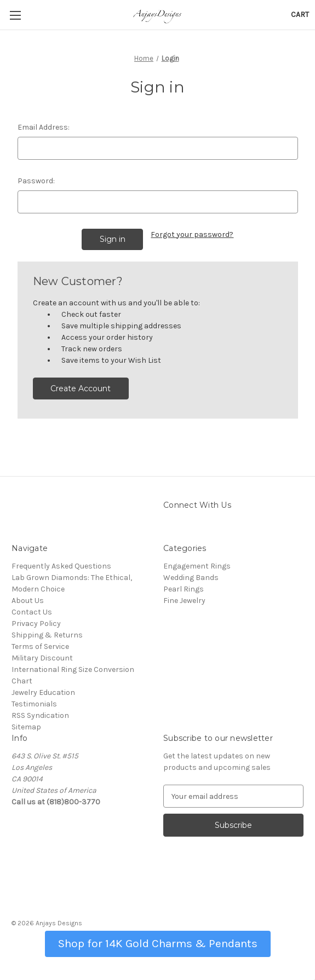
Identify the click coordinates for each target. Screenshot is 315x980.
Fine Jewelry (184, 601)
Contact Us (32, 612)
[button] (158, 943)
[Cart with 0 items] (300, 15)
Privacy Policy (36, 624)
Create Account (81, 388)
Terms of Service (40, 646)
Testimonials (34, 704)
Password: (36, 181)
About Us (28, 601)
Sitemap (26, 727)
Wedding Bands (191, 578)
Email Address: (44, 127)
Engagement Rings (197, 566)
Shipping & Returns (47, 635)
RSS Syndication (40, 715)
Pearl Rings (184, 589)
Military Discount (42, 658)
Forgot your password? (192, 234)
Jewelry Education (43, 692)
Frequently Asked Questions (61, 566)
